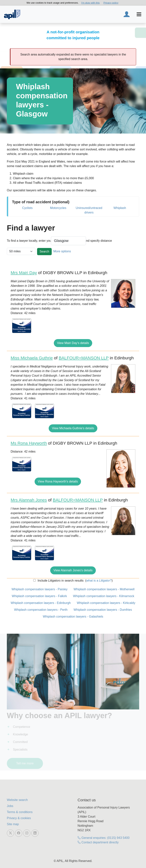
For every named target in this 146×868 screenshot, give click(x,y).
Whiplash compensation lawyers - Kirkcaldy (106, 603)
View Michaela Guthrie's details (73, 428)
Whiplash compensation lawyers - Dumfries (103, 610)
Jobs (10, 806)
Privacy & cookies (19, 818)
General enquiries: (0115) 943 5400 (104, 838)
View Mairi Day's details (73, 343)
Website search (17, 800)
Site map (13, 824)
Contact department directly (98, 842)
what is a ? (99, 581)
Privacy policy (111, 3)
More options (62, 251)
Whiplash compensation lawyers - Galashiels (73, 617)
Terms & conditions (20, 812)
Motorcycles (58, 208)
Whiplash (120, 208)
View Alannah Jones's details (73, 570)
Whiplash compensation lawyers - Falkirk (39, 596)
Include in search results (60, 581)
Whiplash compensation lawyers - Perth (41, 610)
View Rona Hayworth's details (58, 481)
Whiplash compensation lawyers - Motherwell (104, 589)
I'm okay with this (90, 3)
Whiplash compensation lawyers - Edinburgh (41, 603)
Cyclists (27, 208)
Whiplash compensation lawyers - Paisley (40, 589)
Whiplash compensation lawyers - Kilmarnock (104, 596)
